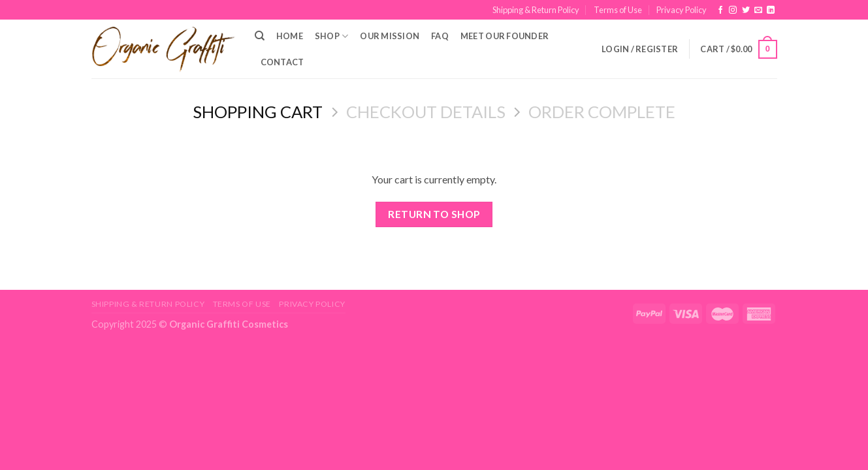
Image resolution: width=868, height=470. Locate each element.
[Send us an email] (758, 10)
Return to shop (434, 214)
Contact (282, 62)
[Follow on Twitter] (746, 10)
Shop (331, 36)
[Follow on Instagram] (733, 10)
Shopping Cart (258, 112)
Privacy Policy (682, 10)
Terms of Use (618, 10)
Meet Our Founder (505, 36)
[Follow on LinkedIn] (771, 10)
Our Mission (390, 36)
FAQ (440, 36)
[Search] (260, 36)
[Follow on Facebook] (720, 10)
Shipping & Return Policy (536, 10)
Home (290, 36)
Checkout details (426, 112)
